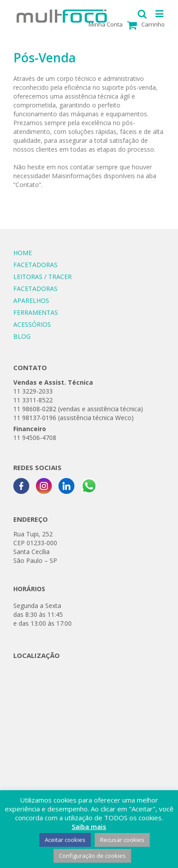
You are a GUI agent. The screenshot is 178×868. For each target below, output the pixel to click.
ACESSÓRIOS (32, 324)
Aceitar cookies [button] (65, 840)
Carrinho (153, 24)
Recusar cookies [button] (122, 840)
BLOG (22, 336)
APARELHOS (31, 300)
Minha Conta (106, 24)
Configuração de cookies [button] (92, 856)
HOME (23, 253)
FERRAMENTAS (36, 312)
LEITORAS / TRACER (43, 277)
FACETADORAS (35, 265)
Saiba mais (89, 826)
